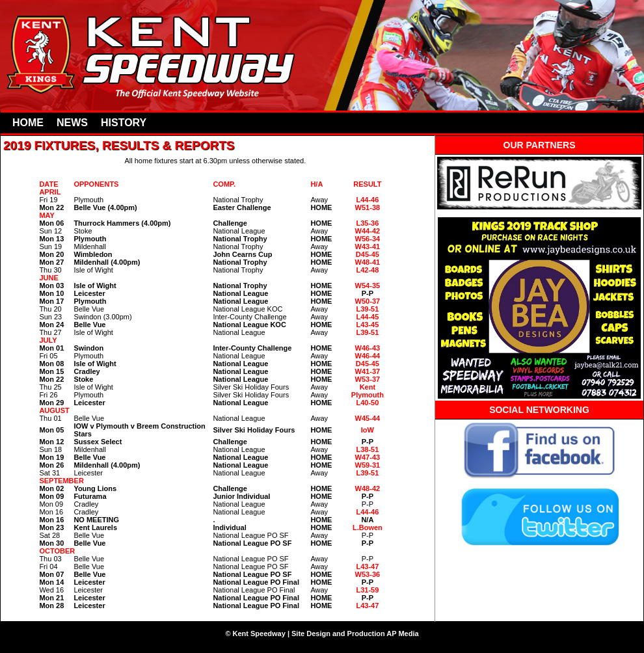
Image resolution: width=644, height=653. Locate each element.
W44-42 (368, 231)
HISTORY (124, 123)
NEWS (72, 123)
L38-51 (367, 449)
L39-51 (367, 309)
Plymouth (368, 395)
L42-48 (367, 270)
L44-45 (367, 317)
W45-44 (368, 418)
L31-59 (367, 590)
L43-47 (367, 566)
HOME (28, 123)
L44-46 (367, 200)
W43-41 (368, 247)
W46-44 (368, 356)
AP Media (402, 633)
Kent (368, 387)
